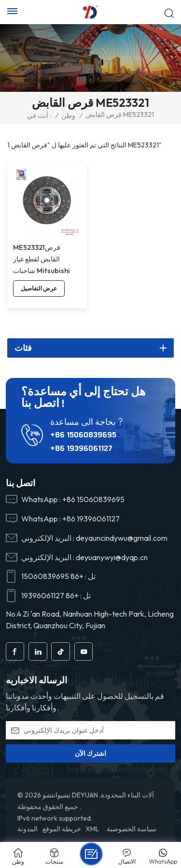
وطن (68, 116)
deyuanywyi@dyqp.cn (112, 557)
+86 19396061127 (81, 448)
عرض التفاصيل (39, 288)
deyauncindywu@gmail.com (122, 538)
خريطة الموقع (62, 829)
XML (92, 829)
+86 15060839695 (83, 435)
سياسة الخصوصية (132, 829)
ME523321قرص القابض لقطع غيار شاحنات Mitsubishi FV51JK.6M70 (42, 260)
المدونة (28, 829)
